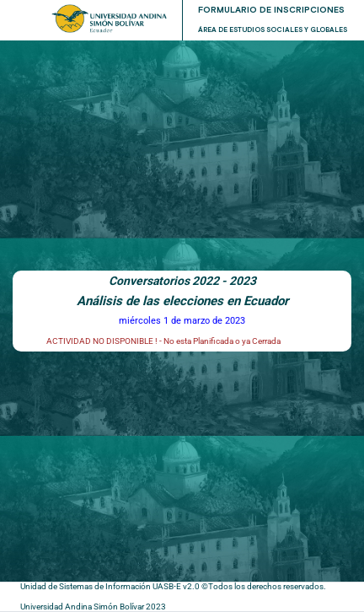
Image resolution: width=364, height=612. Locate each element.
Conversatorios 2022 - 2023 (182, 281)
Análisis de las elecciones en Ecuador (182, 301)
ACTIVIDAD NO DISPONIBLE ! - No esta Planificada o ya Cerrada (163, 341)
